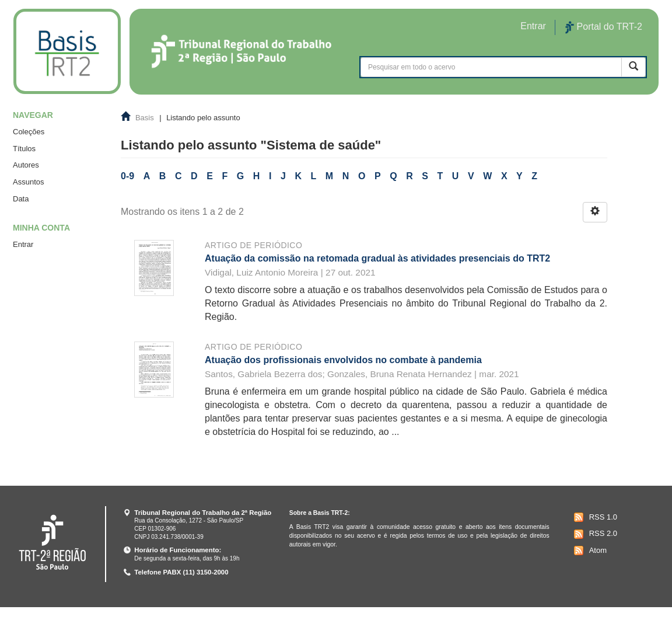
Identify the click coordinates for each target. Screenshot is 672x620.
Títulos (24, 149)
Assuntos (28, 182)
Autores (26, 165)
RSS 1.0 (594, 517)
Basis (145, 118)
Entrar (23, 244)
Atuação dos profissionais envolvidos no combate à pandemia (343, 360)
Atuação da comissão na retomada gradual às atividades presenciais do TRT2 (377, 258)
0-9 (127, 176)
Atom (589, 551)
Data (21, 199)
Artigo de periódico (253, 245)
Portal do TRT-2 (604, 27)
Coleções (29, 132)
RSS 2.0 (594, 534)
